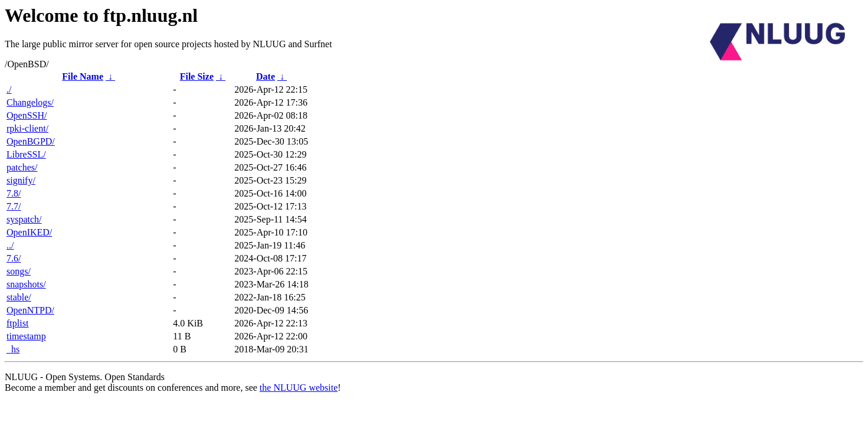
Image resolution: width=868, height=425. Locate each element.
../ (10, 245)
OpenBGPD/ (31, 141)
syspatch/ (24, 219)
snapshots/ (26, 284)
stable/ (19, 297)
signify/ (21, 180)
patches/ (22, 167)
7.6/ (14, 258)
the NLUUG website (299, 388)
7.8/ (14, 193)
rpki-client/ (27, 128)
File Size (197, 76)
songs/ (19, 271)
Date (266, 76)
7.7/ (14, 206)
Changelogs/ (30, 102)
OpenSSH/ (27, 115)
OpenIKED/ (29, 232)
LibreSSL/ (26, 154)
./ (9, 89)
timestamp (26, 336)
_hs (13, 349)
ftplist (17, 323)
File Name (83, 76)
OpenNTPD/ (30, 310)
